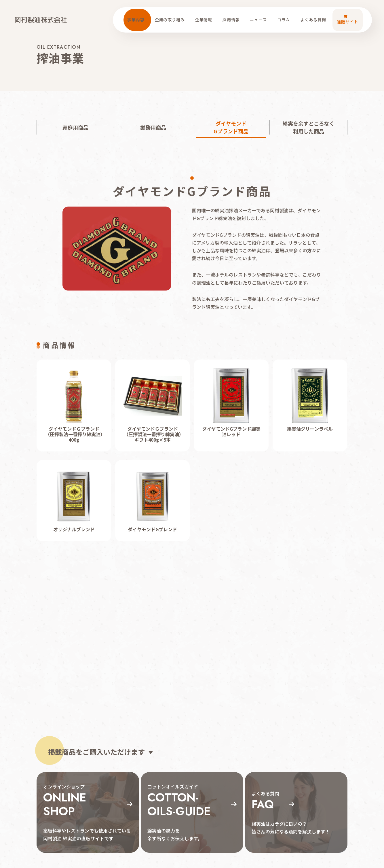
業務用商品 (153, 127)
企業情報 (205, 15)
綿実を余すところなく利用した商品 (309, 127)
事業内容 (137, 15)
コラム (285, 15)
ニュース (260, 15)
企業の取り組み (171, 15)
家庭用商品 (75, 127)
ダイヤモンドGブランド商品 (231, 127)
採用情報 (232, 15)
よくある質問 (315, 15)
